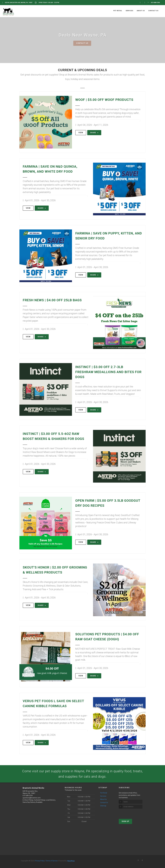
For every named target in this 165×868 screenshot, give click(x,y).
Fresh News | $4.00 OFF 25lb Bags (52, 300)
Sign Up (125, 821)
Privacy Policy (40, 861)
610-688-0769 (28, 796)
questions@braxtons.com (32, 798)
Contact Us (82, 43)
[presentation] (131, 813)
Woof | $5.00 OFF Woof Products (104, 100)
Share (94, 133)
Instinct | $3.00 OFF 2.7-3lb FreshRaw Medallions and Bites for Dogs (108, 372)
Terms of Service (52, 861)
